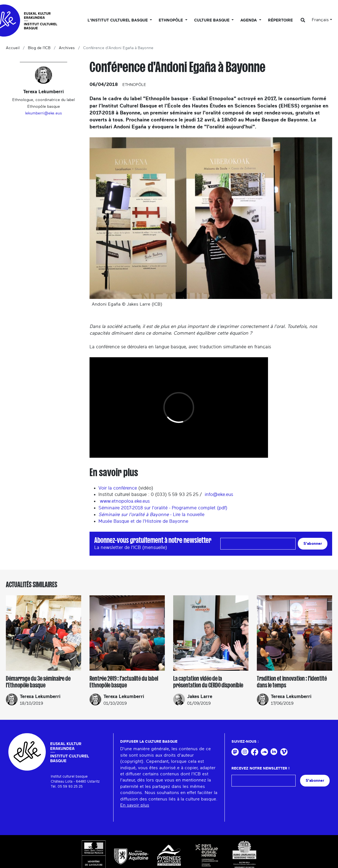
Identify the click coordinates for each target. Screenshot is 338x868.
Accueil (13, 48)
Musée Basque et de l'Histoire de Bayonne (143, 521)
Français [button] (320, 20)
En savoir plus (135, 805)
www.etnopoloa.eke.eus (125, 501)
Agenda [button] (249, 20)
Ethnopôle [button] (171, 20)
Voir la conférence (118, 488)
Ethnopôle (134, 85)
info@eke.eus (220, 494)
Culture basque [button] (212, 20)
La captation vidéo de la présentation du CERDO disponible (208, 682)
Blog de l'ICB (39, 48)
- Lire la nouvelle (151, 515)
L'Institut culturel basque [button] (118, 20)
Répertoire (280, 20)
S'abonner (313, 544)
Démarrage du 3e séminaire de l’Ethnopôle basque (38, 682)
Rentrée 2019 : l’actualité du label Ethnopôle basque (124, 682)
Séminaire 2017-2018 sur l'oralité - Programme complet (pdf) (163, 508)
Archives (67, 48)
